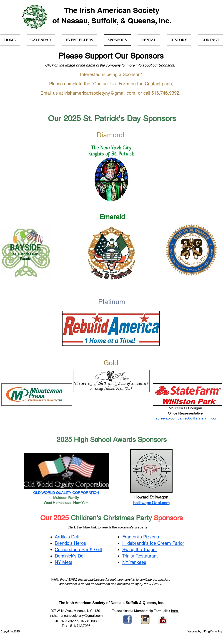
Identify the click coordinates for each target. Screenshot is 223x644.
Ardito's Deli (67, 537)
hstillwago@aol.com (151, 503)
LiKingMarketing (212, 632)
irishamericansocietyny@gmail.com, (100, 93)
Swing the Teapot (140, 550)
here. (175, 611)
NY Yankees (134, 562)
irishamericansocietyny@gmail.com (76, 616)
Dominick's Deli (70, 556)
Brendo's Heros (70, 543)
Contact (153, 84)
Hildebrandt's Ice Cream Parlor (153, 543)
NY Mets (64, 562)
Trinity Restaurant (140, 556)
